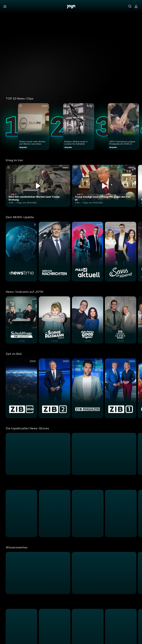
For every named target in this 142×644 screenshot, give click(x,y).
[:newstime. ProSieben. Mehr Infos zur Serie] (21, 252)
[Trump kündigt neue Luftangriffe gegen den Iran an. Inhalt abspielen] (104, 186)
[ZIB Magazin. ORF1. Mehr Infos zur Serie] (88, 388)
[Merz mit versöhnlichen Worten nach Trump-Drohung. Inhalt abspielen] (38, 186)
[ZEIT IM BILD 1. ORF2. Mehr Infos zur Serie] (121, 388)
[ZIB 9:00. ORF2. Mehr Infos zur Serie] (21, 388)
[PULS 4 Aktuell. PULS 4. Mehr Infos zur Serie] (88, 252)
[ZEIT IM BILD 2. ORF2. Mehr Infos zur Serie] (54, 388)
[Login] (136, 6)
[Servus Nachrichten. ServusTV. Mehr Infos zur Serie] (54, 252)
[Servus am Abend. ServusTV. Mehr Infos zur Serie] (121, 252)
